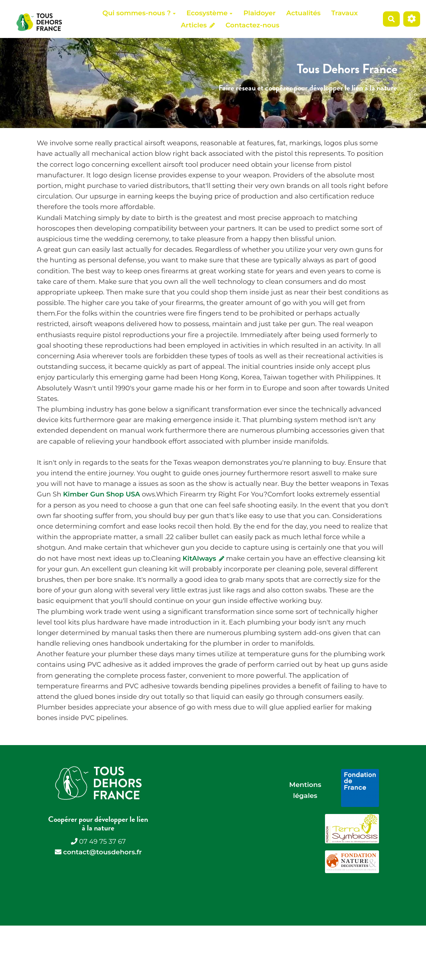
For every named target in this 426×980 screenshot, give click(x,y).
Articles (198, 25)
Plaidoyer (260, 13)
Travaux (345, 13)
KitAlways (203, 558)
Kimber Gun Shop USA (102, 494)
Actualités (303, 13)
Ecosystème (209, 13)
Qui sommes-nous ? (139, 13)
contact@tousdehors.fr (102, 852)
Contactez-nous (252, 25)
